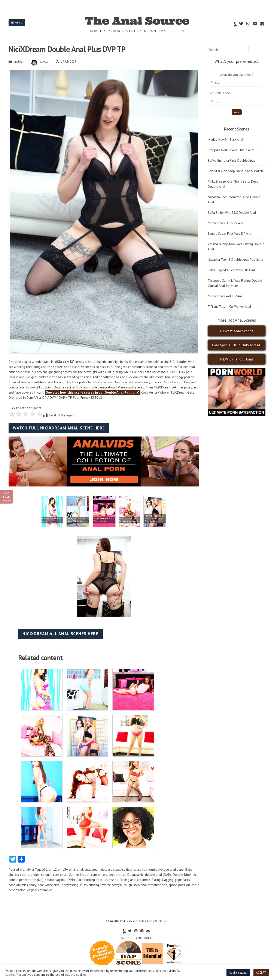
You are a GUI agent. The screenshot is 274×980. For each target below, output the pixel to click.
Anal (217, 83)
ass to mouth (146, 869)
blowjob (34, 875)
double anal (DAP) (158, 875)
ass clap (113, 869)
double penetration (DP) (26, 880)
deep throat (117, 875)
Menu (17, 23)
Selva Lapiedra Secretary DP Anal (231, 270)
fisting (156, 880)
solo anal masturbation (150, 885)
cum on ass (99, 875)
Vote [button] (237, 112)
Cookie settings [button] (238, 973)
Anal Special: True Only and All (237, 345)
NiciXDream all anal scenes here (60, 634)
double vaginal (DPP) (60, 880)
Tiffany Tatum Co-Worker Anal (229, 306)
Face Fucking (86, 880)
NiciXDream (60, 362)
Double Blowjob (184, 875)
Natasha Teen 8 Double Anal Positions (235, 259)
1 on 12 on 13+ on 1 (61, 869)
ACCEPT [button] (261, 973)
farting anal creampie (135, 880)
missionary (29, 885)
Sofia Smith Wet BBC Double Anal (232, 212)
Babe (189, 869)
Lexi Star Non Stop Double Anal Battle (236, 171)
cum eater (60, 875)
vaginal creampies (40, 890)
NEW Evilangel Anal (237, 359)
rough (128, 885)
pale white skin (48, 885)
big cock (21, 875)
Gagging (168, 880)
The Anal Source (137, 21)
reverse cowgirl (111, 885)
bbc (11, 875)
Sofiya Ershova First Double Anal (231, 160)
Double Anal (223, 93)
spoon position (179, 885)
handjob (14, 885)
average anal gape (171, 869)
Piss (217, 102)
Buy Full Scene (7, 497)
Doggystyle (135, 875)
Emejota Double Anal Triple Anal (231, 150)
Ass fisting (128, 869)
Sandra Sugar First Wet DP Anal (230, 233)
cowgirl (46, 875)
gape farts (182, 880)
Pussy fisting (69, 885)
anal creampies (95, 869)
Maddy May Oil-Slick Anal (225, 139)
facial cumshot (107, 880)
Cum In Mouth (79, 875)
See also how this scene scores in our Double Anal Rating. (93, 392)
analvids (19, 62)
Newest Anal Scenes (237, 331)
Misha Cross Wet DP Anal (226, 296)
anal (80, 869)
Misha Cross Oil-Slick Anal (226, 223)
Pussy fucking (89, 885)
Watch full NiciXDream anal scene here (59, 428)
